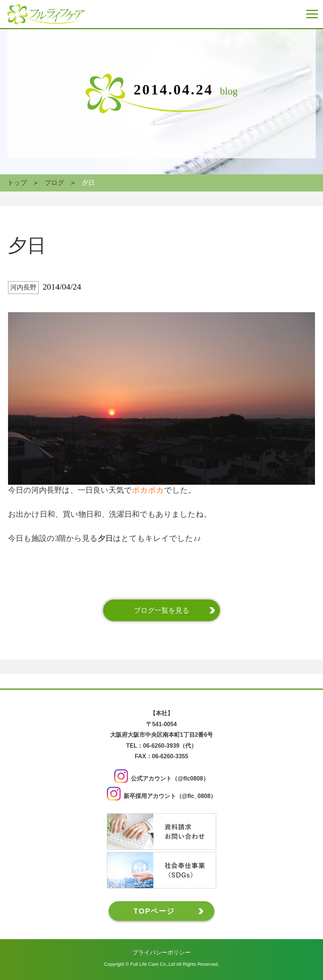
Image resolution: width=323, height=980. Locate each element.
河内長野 (23, 287)
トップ (17, 183)
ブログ (54, 183)
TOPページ (154, 911)
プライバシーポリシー (161, 952)
